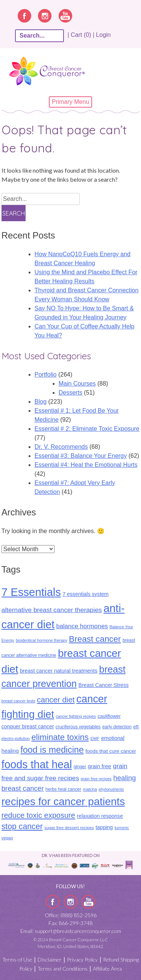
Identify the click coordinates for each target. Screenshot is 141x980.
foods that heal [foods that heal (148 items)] (37, 764)
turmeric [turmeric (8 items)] (122, 828)
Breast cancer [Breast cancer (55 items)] (95, 639)
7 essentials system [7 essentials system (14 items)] (85, 594)
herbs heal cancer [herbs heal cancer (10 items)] (63, 789)
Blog (41, 402)
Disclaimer (50, 959)
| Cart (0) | (81, 35)
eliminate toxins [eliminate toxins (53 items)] (60, 737)
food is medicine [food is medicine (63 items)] (52, 750)
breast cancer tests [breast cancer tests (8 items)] (18, 701)
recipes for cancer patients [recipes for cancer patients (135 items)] (63, 801)
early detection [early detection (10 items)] (117, 727)
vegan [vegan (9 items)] (7, 838)
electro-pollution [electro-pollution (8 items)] (16, 738)
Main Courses (77, 384)
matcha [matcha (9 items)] (90, 789)
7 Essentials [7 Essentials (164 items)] (31, 592)
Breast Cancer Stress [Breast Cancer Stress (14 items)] (104, 685)
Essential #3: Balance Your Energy (81, 456)
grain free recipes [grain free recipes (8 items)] (96, 779)
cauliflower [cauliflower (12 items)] (109, 716)
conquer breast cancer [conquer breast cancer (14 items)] (28, 726)
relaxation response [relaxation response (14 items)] (100, 816)
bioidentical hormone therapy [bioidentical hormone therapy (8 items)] (42, 640)
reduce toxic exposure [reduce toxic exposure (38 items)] (38, 815)
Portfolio (46, 375)
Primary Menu (71, 102)
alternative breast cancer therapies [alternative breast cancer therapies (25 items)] (52, 610)
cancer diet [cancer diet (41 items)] (56, 700)
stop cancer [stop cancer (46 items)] (22, 827)
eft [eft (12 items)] (136, 727)
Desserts (70, 393)
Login (103, 35)
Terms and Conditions (63, 969)
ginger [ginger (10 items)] (80, 767)
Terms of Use (17, 959)
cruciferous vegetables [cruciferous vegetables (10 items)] (78, 727)
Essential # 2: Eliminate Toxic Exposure (87, 429)
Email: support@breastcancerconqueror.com (71, 931)
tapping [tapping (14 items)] (104, 827)
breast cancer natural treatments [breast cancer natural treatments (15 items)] (59, 671)
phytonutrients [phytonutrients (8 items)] (111, 789)
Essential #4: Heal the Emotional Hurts (86, 465)
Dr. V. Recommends (61, 447)
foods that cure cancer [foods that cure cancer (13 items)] (111, 751)
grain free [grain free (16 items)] (99, 766)
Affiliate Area (107, 969)
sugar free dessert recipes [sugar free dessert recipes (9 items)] (69, 828)
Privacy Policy (82, 959)
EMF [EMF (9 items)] (95, 738)
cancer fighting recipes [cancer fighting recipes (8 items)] (76, 716)
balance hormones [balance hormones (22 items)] (82, 626)
